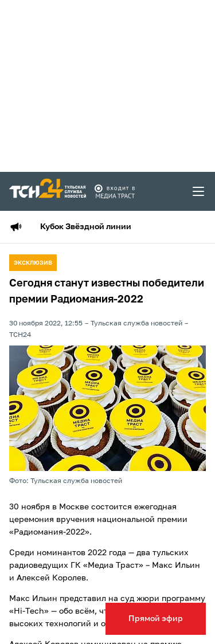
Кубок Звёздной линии (86, 227)
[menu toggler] (199, 191)
